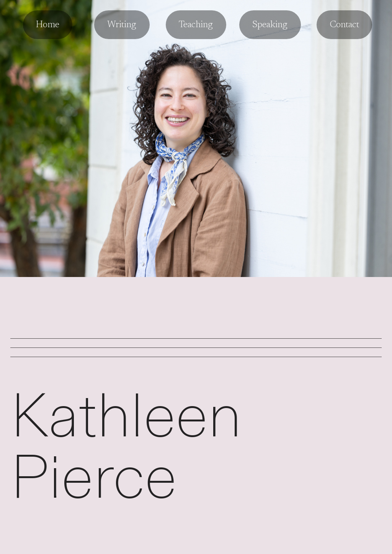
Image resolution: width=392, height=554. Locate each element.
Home (48, 25)
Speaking (270, 25)
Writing (122, 25)
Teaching (196, 25)
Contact (344, 25)
